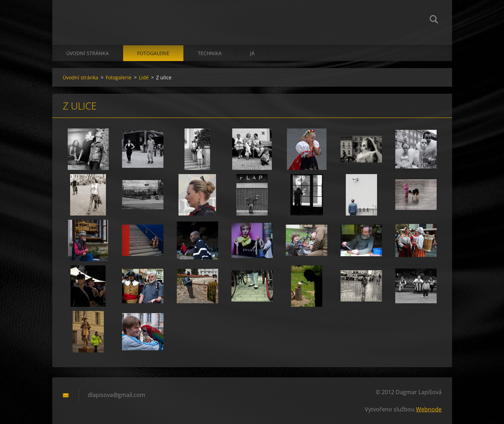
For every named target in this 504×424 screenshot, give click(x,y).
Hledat (434, 20)
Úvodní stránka (88, 53)
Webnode (429, 409)
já (252, 53)
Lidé (144, 77)
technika (210, 53)
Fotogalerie (153, 53)
